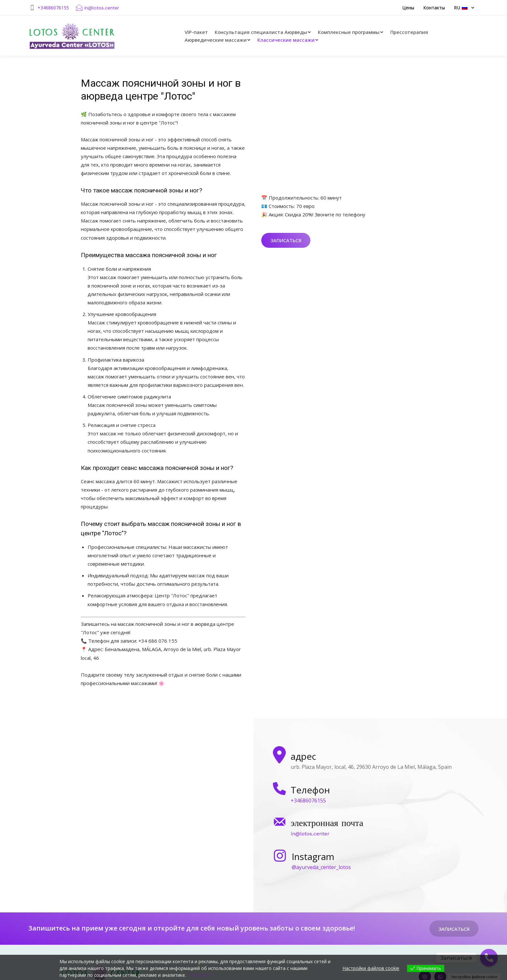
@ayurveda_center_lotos (321, 867)
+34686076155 (53, 8)
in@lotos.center (102, 8)
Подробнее (200, 975)
